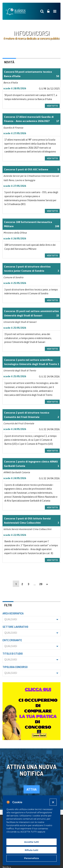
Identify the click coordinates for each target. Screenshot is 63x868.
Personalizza (32, 858)
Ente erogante (12, 640)
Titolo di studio (13, 654)
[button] (32, 619)
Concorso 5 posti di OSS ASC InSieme (26, 169)
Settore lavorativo (15, 627)
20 (41, 584)
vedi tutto (52, 106)
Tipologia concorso (15, 667)
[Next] (47, 584)
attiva (32, 789)
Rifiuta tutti (32, 850)
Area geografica (13, 613)
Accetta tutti (32, 842)
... (35, 584)
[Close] (53, 802)
